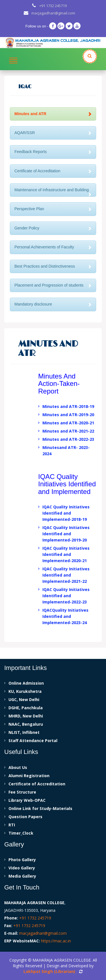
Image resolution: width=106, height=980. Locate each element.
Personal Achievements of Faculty (53, 247)
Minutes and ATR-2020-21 (68, 423)
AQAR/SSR (53, 133)
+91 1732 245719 (53, 6)
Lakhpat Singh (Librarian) (49, 971)
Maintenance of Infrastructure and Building (53, 192)
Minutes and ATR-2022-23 (68, 439)
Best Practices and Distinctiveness (53, 266)
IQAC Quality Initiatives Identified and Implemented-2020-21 (66, 554)
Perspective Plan (53, 209)
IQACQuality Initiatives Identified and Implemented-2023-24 (65, 616)
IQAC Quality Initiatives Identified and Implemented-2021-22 (66, 575)
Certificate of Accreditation (53, 171)
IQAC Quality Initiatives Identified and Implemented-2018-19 (66, 513)
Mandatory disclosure (53, 304)
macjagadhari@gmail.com (53, 13)
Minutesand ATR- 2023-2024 (66, 451)
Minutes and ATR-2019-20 (68, 415)
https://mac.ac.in (56, 941)
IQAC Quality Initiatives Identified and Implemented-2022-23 (66, 596)
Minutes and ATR (53, 114)
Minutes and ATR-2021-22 (68, 431)
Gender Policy (53, 228)
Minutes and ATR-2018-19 (68, 406)
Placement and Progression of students (53, 285)
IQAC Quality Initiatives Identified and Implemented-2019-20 (66, 534)
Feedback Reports (53, 152)
